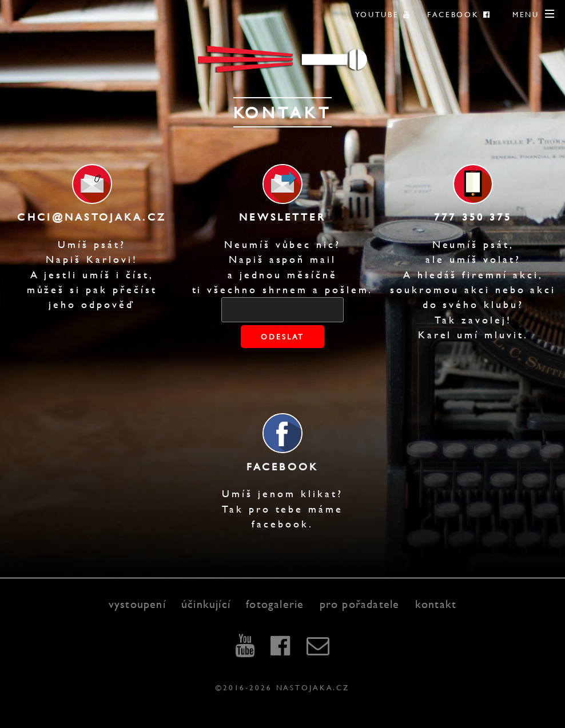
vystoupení (137, 604)
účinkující (206, 604)
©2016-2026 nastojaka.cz (282, 687)
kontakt (436, 604)
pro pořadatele (360, 604)
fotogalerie (275, 604)
